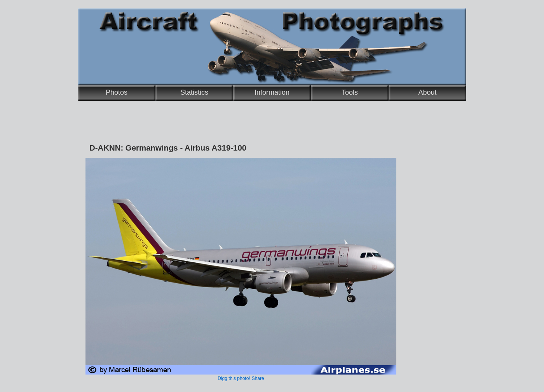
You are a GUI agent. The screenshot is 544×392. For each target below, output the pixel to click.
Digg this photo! (234, 378)
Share (258, 378)
